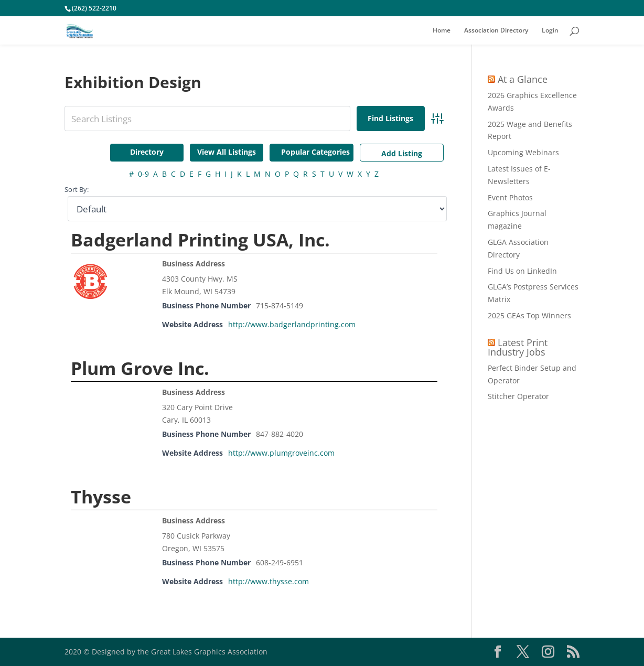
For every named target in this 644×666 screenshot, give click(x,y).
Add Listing (402, 153)
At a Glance (523, 79)
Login (550, 31)
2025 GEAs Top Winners (529, 315)
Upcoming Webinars (523, 152)
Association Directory (496, 31)
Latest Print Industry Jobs (518, 347)
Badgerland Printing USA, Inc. (200, 240)
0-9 (143, 174)
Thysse (101, 497)
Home (442, 31)
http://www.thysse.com (269, 581)
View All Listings (227, 152)
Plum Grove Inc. (140, 368)
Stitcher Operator (518, 396)
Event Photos (510, 197)
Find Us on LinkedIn (522, 271)
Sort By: (77, 190)
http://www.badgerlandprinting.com (292, 324)
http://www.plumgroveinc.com (281, 453)
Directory (147, 152)
